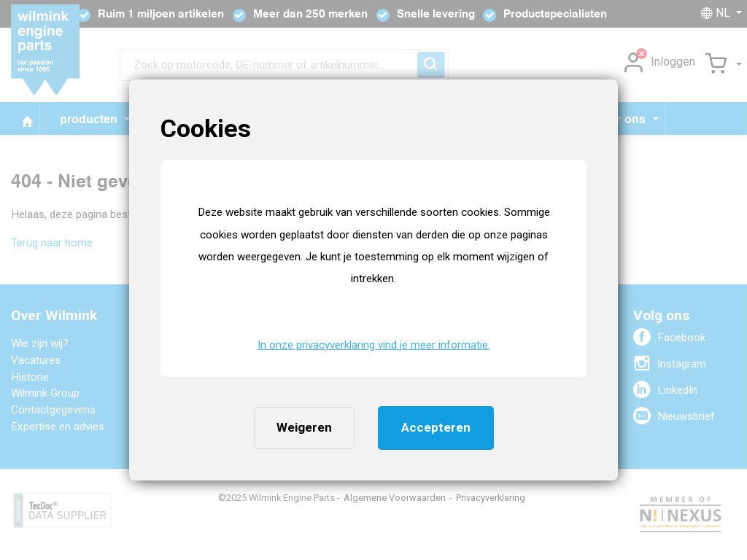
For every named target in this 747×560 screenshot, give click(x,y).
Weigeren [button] (304, 427)
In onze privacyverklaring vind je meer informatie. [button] (374, 345)
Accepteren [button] (436, 427)
